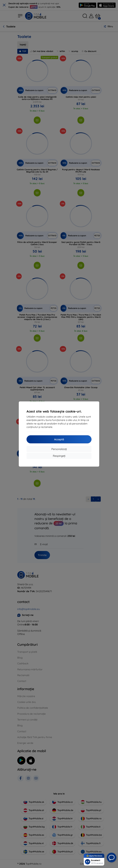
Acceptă (59, 439)
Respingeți (59, 456)
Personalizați (59, 449)
